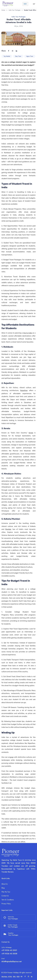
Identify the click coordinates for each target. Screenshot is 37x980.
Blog (3, 888)
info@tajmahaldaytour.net (12, 962)
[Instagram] (28, 977)
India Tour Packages (15, 10)
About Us (5, 884)
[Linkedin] (32, 977)
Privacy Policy (6, 904)
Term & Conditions (8, 900)
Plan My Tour (6, 892)
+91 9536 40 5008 (9, 954)
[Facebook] (25, 977)
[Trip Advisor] (22, 977)
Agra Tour (30, 58)
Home (3, 10)
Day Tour (18, 58)
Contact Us (5, 896)
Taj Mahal (7, 58)
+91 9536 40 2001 (9, 950)
